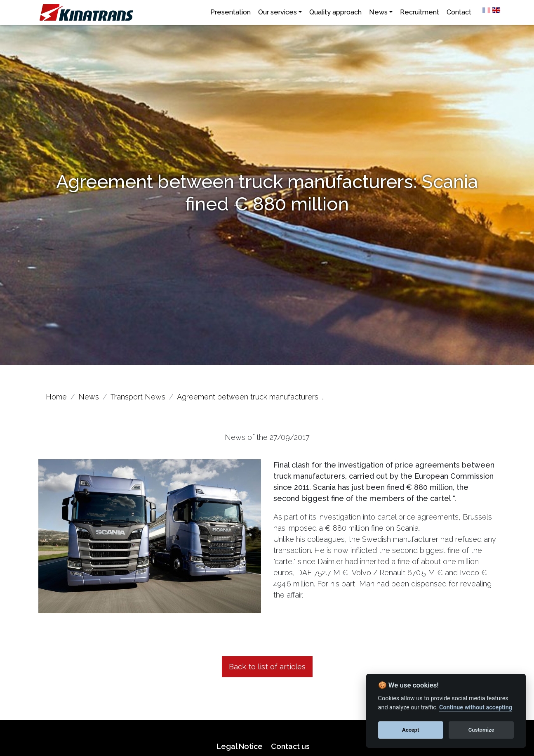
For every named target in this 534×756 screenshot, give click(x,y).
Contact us (290, 746)
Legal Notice (240, 746)
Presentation (231, 12)
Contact (459, 12)
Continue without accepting (476, 708)
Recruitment (420, 12)
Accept (410, 730)
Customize (481, 730)
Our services (278, 12)
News (378, 12)
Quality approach (335, 12)
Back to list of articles (267, 667)
